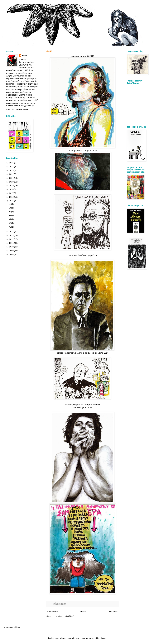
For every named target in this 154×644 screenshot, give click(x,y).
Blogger (103, 638)
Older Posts (113, 612)
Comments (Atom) (66, 616)
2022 (12, 174)
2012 (12, 239)
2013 (12, 235)
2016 (12, 197)
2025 (12, 163)
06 (10, 215)
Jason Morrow (82, 638)
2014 (12, 232)
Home (83, 612)
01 (10, 227)
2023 (12, 170)
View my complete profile (17, 109)
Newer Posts (53, 612)
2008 (12, 254)
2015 (12, 201)
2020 (12, 182)
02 (10, 223)
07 (10, 212)
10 (10, 208)
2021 (12, 178)
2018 (12, 189)
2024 (12, 167)
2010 (12, 247)
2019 (12, 186)
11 (10, 204)
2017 (12, 193)
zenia (24, 56)
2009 (12, 251)
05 (10, 219)
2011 (12, 243)
